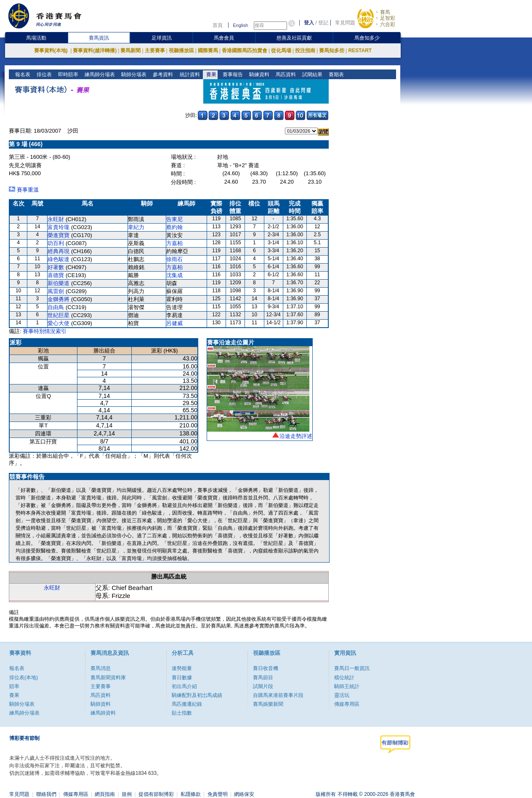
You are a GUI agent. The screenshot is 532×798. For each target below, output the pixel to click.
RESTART (360, 51)
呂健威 (174, 323)
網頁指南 (105, 794)
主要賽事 (155, 51)
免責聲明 (218, 794)
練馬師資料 (103, 713)
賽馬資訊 (99, 38)
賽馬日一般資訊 (352, 668)
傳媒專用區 (347, 704)
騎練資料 (258, 75)
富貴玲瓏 (59, 227)
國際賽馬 (208, 51)
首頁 (218, 25)
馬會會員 (224, 38)
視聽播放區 (181, 51)
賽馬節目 (263, 678)
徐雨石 (174, 259)
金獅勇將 (59, 299)
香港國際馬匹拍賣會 (245, 51)
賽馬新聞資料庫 (108, 678)
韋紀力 (136, 227)
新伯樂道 (59, 283)
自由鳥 (56, 307)
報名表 (22, 75)
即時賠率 (68, 75)
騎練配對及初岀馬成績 (197, 695)
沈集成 (174, 275)
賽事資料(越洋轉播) (95, 51)
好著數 (56, 267)
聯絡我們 (46, 794)
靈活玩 (342, 695)
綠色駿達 (59, 259)
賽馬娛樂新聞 (268, 704)
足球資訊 (162, 38)
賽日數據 (182, 678)
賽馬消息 (101, 668)
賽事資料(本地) (52, 51)
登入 (309, 23)
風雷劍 (56, 291)
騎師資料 (101, 704)
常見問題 (345, 23)
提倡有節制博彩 (156, 794)
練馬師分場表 (99, 75)
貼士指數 (182, 713)
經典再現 (59, 251)
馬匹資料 (285, 75)
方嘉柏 (174, 243)
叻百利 (56, 243)
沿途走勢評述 (296, 436)
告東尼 (174, 219)
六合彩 (388, 24)
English (240, 25)
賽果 (210, 75)
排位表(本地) (24, 678)
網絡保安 (244, 794)
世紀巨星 (59, 315)
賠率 (14, 686)
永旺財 (56, 219)
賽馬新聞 (130, 51)
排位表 (44, 75)
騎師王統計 (347, 686)
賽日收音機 (266, 668)
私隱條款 (191, 794)
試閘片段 (263, 686)
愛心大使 (59, 323)
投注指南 (305, 51)
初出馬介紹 (184, 686)
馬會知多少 (367, 38)
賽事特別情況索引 (45, 331)
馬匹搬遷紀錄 (187, 704)
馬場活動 (36, 38)
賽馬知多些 (332, 51)
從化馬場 (281, 51)
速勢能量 (182, 668)
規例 (127, 794)
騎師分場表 (133, 75)
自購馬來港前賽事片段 (278, 695)
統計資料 (189, 75)
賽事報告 (232, 75)
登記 (323, 23)
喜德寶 (56, 275)
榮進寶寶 (59, 235)
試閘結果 (311, 75)
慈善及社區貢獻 (294, 38)
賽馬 (385, 12)
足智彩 (388, 18)
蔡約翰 (174, 227)
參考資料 (162, 75)
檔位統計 (344, 678)
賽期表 (335, 75)
